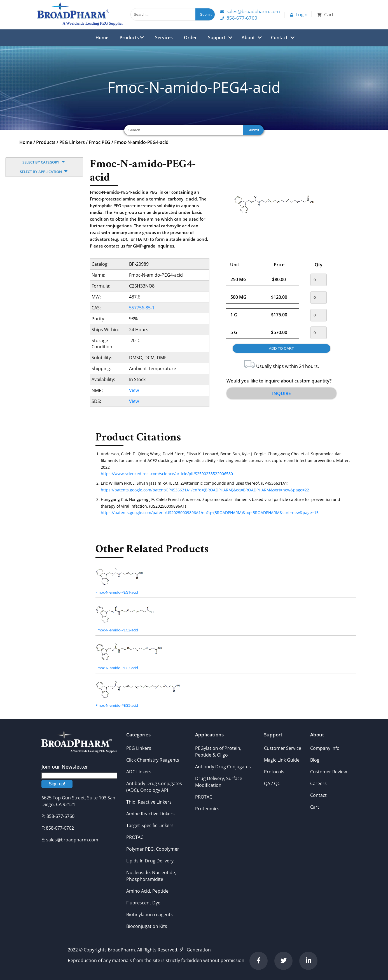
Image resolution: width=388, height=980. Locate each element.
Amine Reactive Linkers (150, 814)
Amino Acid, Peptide (147, 891)
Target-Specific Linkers (150, 825)
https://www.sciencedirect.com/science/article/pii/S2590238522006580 (167, 474)
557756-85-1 (142, 308)
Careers (318, 783)
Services (164, 38)
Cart (315, 807)
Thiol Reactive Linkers (149, 802)
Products (132, 38)
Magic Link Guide (282, 760)
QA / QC (272, 783)
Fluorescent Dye (143, 903)
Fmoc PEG (100, 142)
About (248, 38)
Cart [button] (325, 14)
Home (102, 38)
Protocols (274, 772)
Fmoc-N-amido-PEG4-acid (141, 142)
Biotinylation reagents (149, 914)
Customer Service (283, 748)
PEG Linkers (72, 142)
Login (299, 14)
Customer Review (329, 772)
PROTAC (135, 837)
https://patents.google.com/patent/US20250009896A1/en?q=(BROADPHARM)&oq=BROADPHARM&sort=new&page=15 (210, 513)
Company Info (325, 748)
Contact (279, 38)
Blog (315, 760)
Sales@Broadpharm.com (250, 11)
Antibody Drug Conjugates (223, 767)
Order (190, 38)
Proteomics (207, 809)
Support (217, 38)
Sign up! (57, 784)
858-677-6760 (239, 18)
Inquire (281, 393)
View (134, 390)
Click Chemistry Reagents (153, 760)
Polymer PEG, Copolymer (153, 849)
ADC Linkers (139, 772)
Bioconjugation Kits (147, 926)
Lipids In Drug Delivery (150, 861)
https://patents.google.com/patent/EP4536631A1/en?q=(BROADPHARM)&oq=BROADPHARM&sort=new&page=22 (205, 490)
